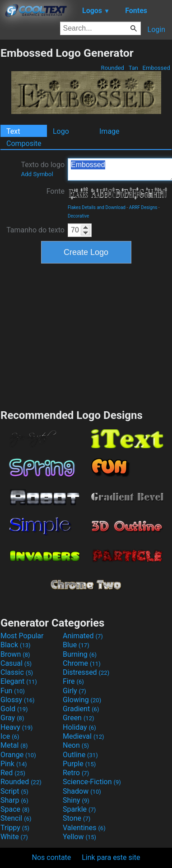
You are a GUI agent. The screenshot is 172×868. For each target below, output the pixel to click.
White (14, 837)
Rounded (112, 68)
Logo (61, 131)
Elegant (19, 681)
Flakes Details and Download (97, 207)
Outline (80, 755)
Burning (80, 654)
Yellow (79, 837)
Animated (83, 636)
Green (79, 718)
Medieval (84, 736)
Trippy (15, 828)
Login (156, 30)
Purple (79, 764)
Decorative (78, 216)
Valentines (84, 828)
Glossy (18, 700)
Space (15, 809)
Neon (76, 745)
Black (16, 645)
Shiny (76, 800)
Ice (10, 736)
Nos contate (52, 857)
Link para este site (111, 857)
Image (109, 131)
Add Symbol (37, 174)
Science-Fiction (92, 782)
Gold (14, 709)
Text (13, 131)
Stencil (16, 818)
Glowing (82, 700)
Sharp (14, 800)
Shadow (82, 791)
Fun (13, 691)
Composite (24, 143)
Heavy (16, 727)
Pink (14, 764)
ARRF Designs (143, 207)
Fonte (56, 191)
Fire (73, 681)
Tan (133, 68)
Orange (18, 755)
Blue (76, 645)
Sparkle (79, 809)
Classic (17, 672)
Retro (76, 773)
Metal (14, 745)
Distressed (86, 672)
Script (14, 791)
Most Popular (22, 636)
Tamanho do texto (35, 230)
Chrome (82, 663)
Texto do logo (43, 169)
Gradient (81, 709)
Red (13, 773)
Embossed (156, 68)
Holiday (79, 727)
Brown (15, 654)
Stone (77, 818)
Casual (16, 663)
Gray (12, 718)
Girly (74, 691)
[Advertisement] (86, 335)
